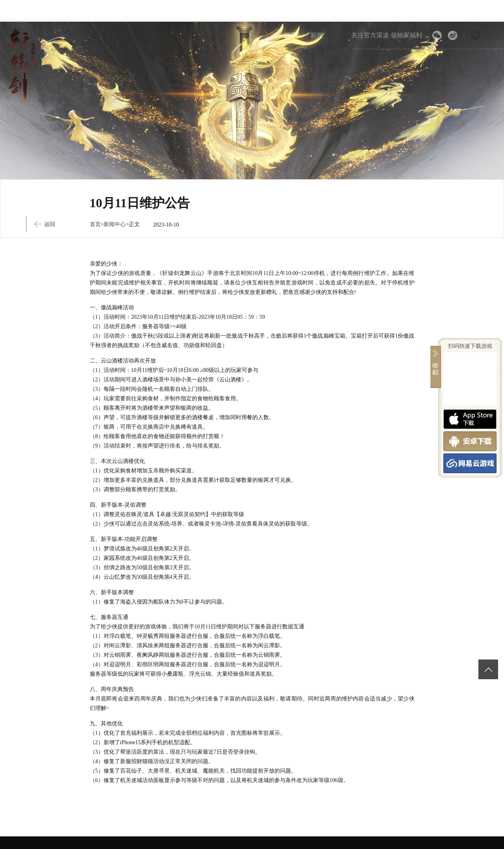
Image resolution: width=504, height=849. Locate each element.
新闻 (317, 35)
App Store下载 (470, 419)
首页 (290, 35)
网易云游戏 (470, 463)
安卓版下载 (470, 441)
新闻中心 (115, 224)
